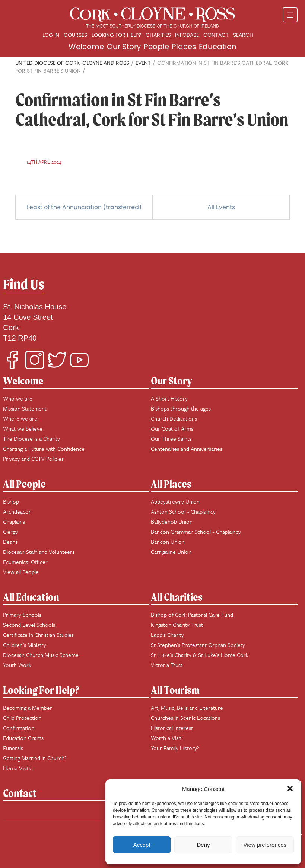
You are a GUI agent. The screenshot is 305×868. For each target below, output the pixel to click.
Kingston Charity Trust (177, 625)
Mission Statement (25, 408)
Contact (216, 35)
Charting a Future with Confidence (44, 449)
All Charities (177, 597)
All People (24, 484)
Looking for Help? (116, 35)
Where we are (20, 418)
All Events (221, 207)
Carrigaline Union (171, 552)
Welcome (86, 47)
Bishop (11, 501)
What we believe (23, 428)
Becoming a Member (28, 708)
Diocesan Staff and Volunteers (39, 552)
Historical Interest (172, 728)
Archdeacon (17, 511)
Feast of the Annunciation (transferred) (84, 207)
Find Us (24, 284)
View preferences (265, 845)
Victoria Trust (167, 665)
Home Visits (17, 768)
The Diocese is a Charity (31, 438)
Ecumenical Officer (25, 562)
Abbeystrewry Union (175, 501)
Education (218, 47)
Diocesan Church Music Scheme (41, 655)
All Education (31, 597)
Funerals (13, 748)
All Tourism (175, 690)
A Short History (169, 398)
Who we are (18, 398)
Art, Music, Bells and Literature (187, 708)
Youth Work (17, 665)
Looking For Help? (41, 690)
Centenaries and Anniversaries (187, 449)
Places (184, 47)
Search (243, 35)
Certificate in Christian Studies (38, 635)
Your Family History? (175, 748)
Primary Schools (22, 615)
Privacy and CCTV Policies (33, 459)
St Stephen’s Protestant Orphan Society (198, 645)
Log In (51, 35)
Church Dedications (174, 418)
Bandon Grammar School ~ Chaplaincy (196, 532)
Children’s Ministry (25, 645)
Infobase (187, 35)
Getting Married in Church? (35, 758)
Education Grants (23, 738)
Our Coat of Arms (172, 428)
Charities (158, 35)
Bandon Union (168, 542)
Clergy (10, 532)
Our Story (124, 47)
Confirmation (19, 728)
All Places (171, 484)
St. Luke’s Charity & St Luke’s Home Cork (200, 655)
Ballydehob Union (172, 521)
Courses (75, 35)
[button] (290, 789)
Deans (10, 542)
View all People (21, 572)
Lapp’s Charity (167, 635)
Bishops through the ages (181, 408)
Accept (142, 845)
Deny (203, 845)
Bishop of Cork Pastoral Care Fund (192, 615)
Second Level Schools (29, 625)
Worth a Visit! (167, 738)
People (156, 47)
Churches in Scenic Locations (185, 718)
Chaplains (14, 521)
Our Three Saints (171, 438)
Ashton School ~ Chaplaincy (183, 511)
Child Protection (22, 718)
